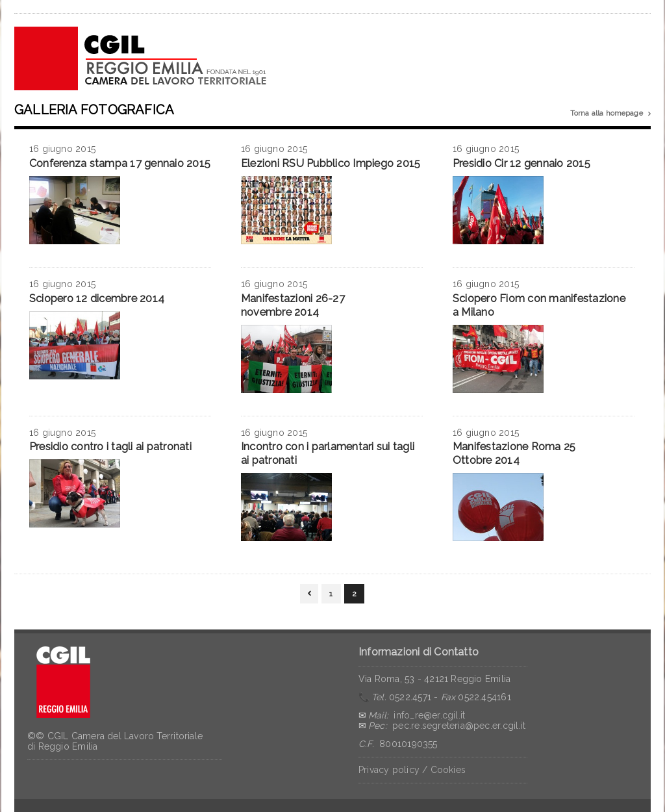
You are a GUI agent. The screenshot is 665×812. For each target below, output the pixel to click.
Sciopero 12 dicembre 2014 (97, 298)
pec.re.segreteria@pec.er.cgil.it (459, 726)
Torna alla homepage (610, 114)
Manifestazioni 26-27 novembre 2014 (293, 305)
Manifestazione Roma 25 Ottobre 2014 (514, 453)
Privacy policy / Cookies (412, 770)
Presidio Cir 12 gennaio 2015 (521, 163)
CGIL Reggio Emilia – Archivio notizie (141, 58)
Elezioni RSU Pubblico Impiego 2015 (331, 163)
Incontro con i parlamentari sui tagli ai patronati (328, 453)
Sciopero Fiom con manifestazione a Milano (539, 305)
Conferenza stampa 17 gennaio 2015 (120, 163)
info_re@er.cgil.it (429, 715)
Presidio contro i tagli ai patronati (110, 447)
